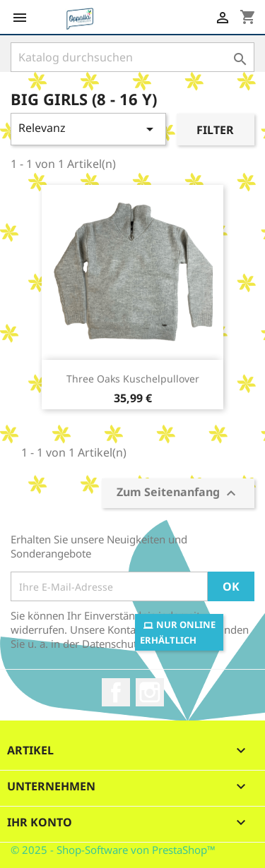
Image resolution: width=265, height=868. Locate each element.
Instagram (150, 692)
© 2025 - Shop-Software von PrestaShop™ (113, 850)
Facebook (116, 692)
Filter (215, 130)
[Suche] (132, 57)
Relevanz (88, 129)
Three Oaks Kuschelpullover (133, 379)
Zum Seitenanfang (178, 494)
